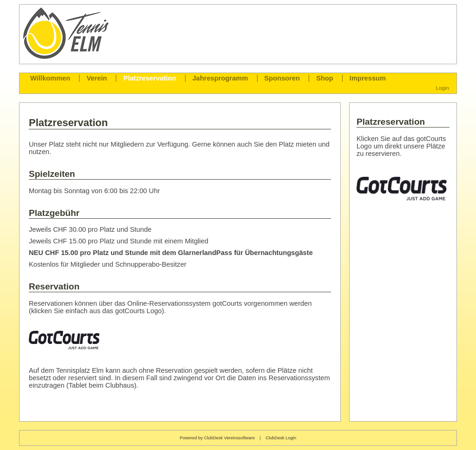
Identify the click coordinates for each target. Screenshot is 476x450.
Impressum (368, 78)
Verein (97, 78)
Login (442, 88)
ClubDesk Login (281, 438)
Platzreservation (149, 78)
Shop (325, 78)
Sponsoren (282, 78)
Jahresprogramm (220, 78)
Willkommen (50, 78)
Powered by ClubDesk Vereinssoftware (217, 438)
